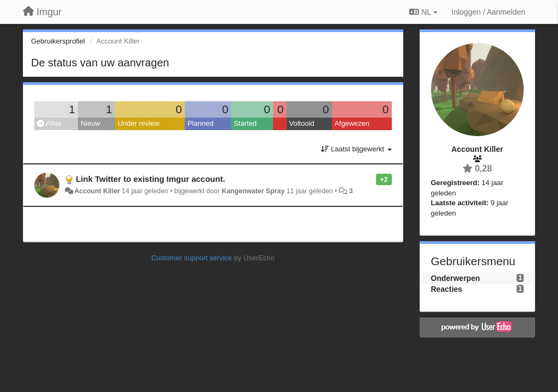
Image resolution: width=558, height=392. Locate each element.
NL (423, 12)
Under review (139, 123)
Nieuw (90, 123)
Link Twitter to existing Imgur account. (150, 179)
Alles (49, 123)
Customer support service (192, 258)
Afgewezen (352, 123)
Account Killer (97, 191)
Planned (201, 123)
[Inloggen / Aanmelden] (489, 12)
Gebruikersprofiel (58, 41)
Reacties (447, 289)
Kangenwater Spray (253, 191)
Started (245, 123)
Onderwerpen (456, 278)
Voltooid (302, 123)
